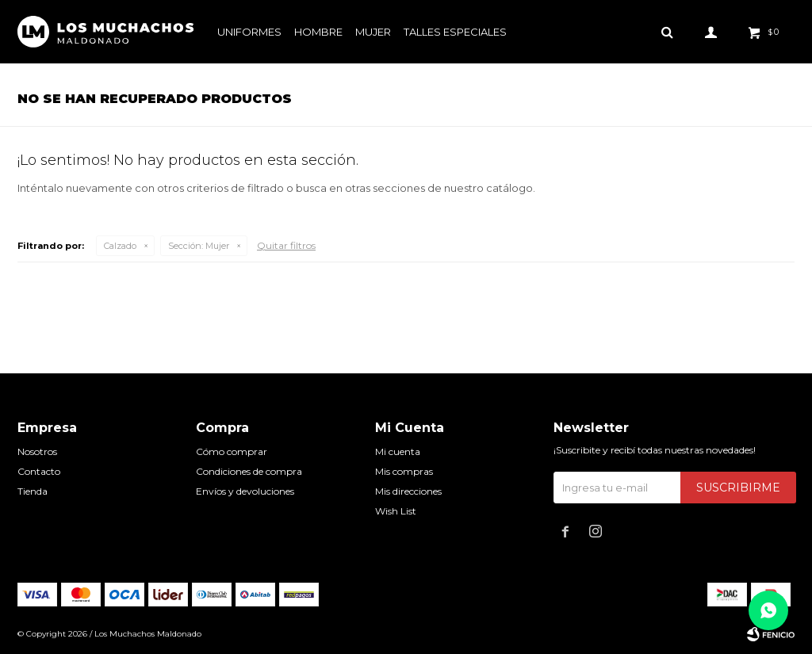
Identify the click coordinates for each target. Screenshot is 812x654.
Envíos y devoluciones (245, 491)
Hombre (318, 32)
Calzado (120, 246)
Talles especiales (455, 32)
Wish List (396, 511)
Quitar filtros (286, 245)
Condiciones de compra (249, 471)
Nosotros (37, 451)
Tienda (33, 491)
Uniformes (249, 32)
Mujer (373, 32)
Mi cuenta (398, 451)
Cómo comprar (232, 451)
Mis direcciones (408, 491)
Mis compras (404, 471)
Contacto (39, 471)
